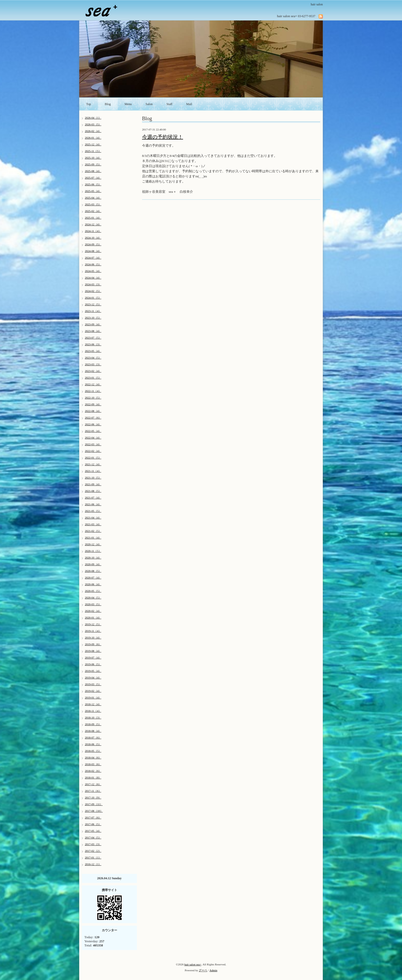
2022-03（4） (93, 444)
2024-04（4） (93, 278)
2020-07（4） (93, 578)
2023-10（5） (93, 318)
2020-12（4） (93, 544)
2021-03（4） (93, 524)
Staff (169, 104)
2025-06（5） (93, 184)
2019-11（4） (93, 631)
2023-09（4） (93, 324)
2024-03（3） (93, 284)
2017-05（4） (93, 831)
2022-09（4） (93, 404)
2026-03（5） (93, 124)
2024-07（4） (93, 258)
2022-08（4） (93, 411)
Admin (213, 970)
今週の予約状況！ (163, 137)
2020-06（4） (93, 584)
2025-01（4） (93, 218)
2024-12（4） (93, 224)
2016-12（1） (93, 864)
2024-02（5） (93, 291)
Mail (189, 104)
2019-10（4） (93, 638)
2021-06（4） (93, 504)
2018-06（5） (93, 744)
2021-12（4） (93, 464)
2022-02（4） (93, 451)
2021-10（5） (93, 478)
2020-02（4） (93, 611)
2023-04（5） (93, 358)
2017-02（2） (93, 851)
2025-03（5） (93, 204)
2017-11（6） (93, 791)
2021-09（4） (93, 484)
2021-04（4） (93, 518)
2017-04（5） (93, 837)
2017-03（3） (93, 844)
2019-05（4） (93, 671)
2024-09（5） (93, 244)
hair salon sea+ (193, 964)
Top (89, 104)
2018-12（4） (93, 704)
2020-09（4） (93, 564)
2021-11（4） (93, 471)
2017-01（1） (93, 857)
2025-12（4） (93, 144)
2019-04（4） (93, 678)
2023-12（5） (93, 304)
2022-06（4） (93, 424)
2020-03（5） (93, 604)
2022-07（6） (93, 418)
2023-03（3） (93, 364)
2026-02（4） (93, 131)
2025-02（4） (93, 211)
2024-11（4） (93, 231)
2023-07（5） (93, 338)
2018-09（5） (93, 724)
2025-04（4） (93, 198)
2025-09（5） (93, 164)
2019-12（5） (93, 624)
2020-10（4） (93, 558)
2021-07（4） (93, 498)
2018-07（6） (93, 737)
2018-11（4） (93, 711)
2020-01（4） (93, 618)
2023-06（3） (93, 344)
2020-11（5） (93, 551)
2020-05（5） (93, 591)
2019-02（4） (93, 691)
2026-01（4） (93, 138)
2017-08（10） (94, 811)
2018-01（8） (93, 777)
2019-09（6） (93, 644)
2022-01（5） (93, 458)
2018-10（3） (93, 718)
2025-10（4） (93, 158)
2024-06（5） (93, 264)
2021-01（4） (93, 538)
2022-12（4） (93, 384)
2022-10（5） (93, 398)
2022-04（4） (93, 438)
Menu (128, 104)
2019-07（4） (93, 658)
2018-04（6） (93, 757)
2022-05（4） (93, 431)
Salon (149, 104)
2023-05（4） (93, 351)
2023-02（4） (93, 371)
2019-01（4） (93, 698)
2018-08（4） (93, 731)
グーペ (203, 970)
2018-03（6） (93, 764)
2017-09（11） (94, 804)
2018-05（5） (93, 751)
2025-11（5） (93, 151)
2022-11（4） (93, 391)
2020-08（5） (93, 571)
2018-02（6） (93, 771)
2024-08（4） (93, 251)
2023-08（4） (93, 331)
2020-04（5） (93, 598)
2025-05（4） (93, 191)
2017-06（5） (93, 824)
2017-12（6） (93, 784)
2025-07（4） (93, 178)
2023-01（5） (93, 378)
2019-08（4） (93, 651)
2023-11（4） (93, 311)
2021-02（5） (93, 531)
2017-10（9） (93, 797)
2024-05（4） (93, 271)
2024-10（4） (93, 238)
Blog (108, 104)
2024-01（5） (93, 298)
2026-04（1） (93, 118)
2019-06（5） (93, 664)
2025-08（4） (93, 171)
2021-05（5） (93, 511)
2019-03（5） (93, 684)
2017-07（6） (93, 817)
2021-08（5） (93, 491)
